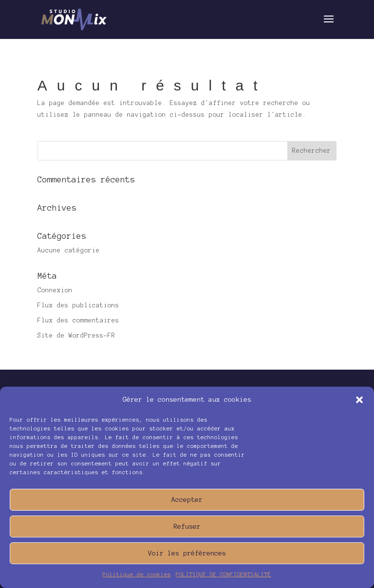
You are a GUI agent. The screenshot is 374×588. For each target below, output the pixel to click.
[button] (359, 400)
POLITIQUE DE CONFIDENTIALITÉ (224, 574)
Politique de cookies (137, 574)
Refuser (187, 526)
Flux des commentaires (78, 321)
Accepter (187, 500)
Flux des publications (78, 305)
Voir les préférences (187, 553)
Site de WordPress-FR (76, 336)
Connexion (55, 290)
